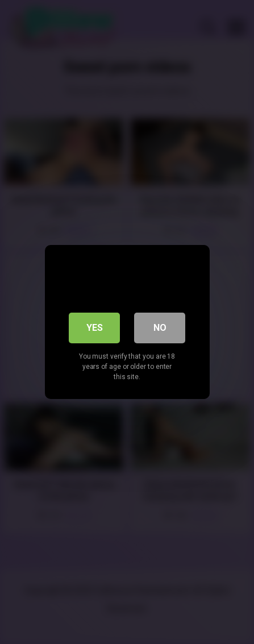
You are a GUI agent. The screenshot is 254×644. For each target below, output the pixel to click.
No (160, 328)
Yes (95, 328)
